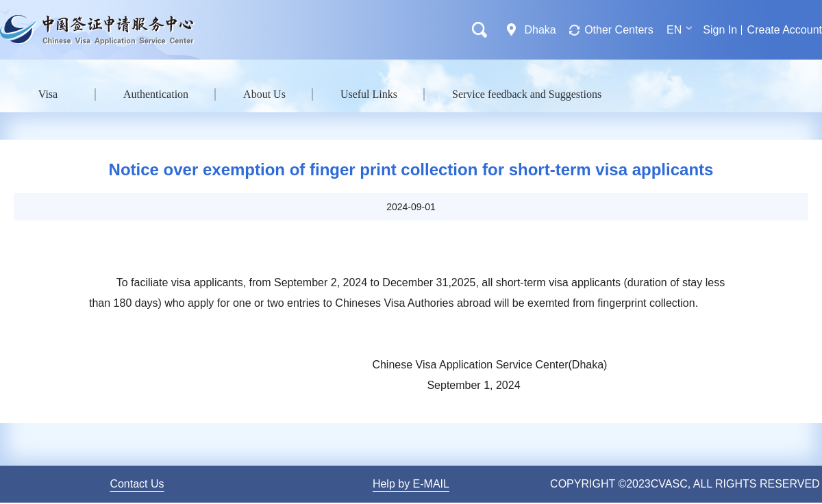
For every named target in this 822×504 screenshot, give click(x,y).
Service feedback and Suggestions (527, 94)
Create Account (785, 30)
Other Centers (619, 30)
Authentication (156, 94)
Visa (48, 94)
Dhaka (540, 30)
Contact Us (137, 484)
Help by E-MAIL (411, 484)
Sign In (720, 30)
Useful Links (369, 94)
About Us (264, 94)
